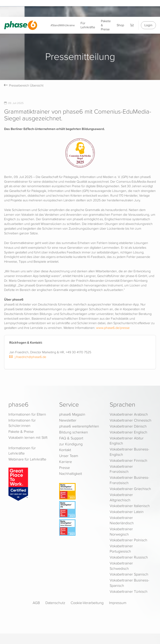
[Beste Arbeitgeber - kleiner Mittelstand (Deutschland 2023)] (81, 528)
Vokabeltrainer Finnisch (128, 460)
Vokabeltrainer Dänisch (128, 426)
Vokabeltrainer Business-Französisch (129, 480)
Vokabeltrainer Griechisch (130, 489)
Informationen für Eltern (27, 414)
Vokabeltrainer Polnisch (128, 540)
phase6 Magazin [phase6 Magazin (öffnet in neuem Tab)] (72, 414)
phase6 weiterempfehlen (79, 426)
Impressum (118, 603)
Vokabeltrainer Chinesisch (131, 420)
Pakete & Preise (106, 25)
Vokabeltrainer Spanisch (129, 574)
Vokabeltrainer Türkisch (129, 591)
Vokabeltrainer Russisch (129, 557)
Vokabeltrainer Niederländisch (122, 520)
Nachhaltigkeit (71, 474)
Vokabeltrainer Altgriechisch (121, 497)
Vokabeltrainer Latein (127, 512)
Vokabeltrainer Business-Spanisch (129, 583)
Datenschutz (55, 603)
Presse (64, 468)
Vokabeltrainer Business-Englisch (129, 452)
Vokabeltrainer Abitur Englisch (127, 441)
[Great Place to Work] (18, 484)
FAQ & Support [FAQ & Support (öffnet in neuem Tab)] (71, 438)
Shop (120, 25)
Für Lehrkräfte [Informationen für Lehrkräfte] (88, 25)
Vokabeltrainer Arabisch (129, 414)
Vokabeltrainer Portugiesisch (121, 549)
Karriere (66, 462)
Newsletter (68, 420)
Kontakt (65, 450)
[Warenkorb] (132, 25)
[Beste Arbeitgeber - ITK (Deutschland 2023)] (81, 509)
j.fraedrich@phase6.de (28, 357)
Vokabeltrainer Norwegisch (121, 532)
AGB (36, 603)
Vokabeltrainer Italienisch (130, 506)
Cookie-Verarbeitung (87, 603)
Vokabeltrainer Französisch (121, 469)
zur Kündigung (71, 444)
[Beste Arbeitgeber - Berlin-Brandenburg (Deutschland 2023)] (81, 491)
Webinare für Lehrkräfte (27, 459)
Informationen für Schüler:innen (22, 423)
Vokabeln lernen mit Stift (28, 437)
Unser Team (69, 456)
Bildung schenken (74, 432)
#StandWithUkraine (63, 25)
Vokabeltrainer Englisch (128, 432)
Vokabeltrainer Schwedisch (121, 566)
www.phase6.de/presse (113, 328)
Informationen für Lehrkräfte (22, 451)
